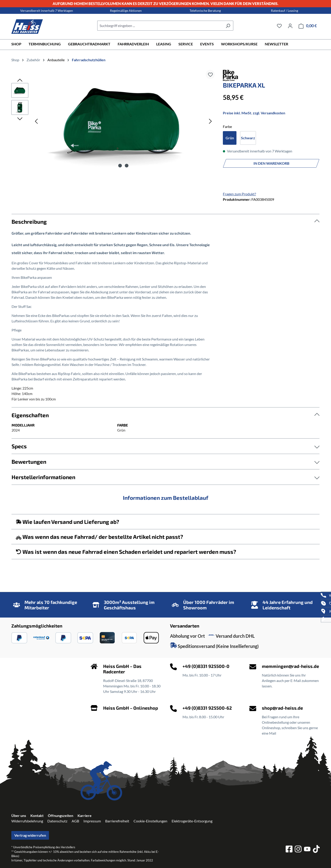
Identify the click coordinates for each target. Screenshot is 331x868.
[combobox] (160, 26)
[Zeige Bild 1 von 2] (120, 166)
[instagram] (298, 850)
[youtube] (307, 850)
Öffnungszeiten (61, 815)
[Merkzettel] (279, 26)
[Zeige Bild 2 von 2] (127, 166)
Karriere (85, 815)
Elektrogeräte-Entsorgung (192, 821)
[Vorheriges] (36, 121)
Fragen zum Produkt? (239, 194)
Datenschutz (57, 821)
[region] (113, 121)
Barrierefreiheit (117, 821)
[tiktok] (316, 850)
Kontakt (37, 815)
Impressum (92, 821)
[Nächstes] (210, 121)
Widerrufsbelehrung (27, 821)
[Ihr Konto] (290, 26)
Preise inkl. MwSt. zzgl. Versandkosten (254, 113)
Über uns (19, 815)
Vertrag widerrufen (30, 835)
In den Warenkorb (271, 163)
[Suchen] (228, 26)
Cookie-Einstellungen (150, 821)
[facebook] (289, 850)
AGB (75, 821)
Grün (230, 138)
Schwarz (248, 138)
